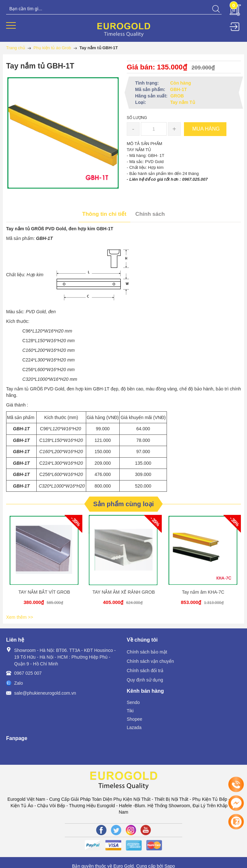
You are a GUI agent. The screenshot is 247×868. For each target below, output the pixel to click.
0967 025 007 (28, 673)
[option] (44, 564)
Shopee (134, 719)
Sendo (133, 702)
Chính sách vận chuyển (150, 661)
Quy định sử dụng (145, 680)
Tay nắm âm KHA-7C (203, 592)
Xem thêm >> (20, 617)
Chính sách (150, 214)
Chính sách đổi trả (145, 671)
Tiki (130, 711)
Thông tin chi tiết (104, 214)
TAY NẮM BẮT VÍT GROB (44, 592)
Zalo (18, 683)
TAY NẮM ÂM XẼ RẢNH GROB (123, 592)
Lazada (134, 727)
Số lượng (137, 118)
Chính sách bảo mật (147, 652)
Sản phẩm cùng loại (124, 504)
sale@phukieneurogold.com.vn (45, 693)
